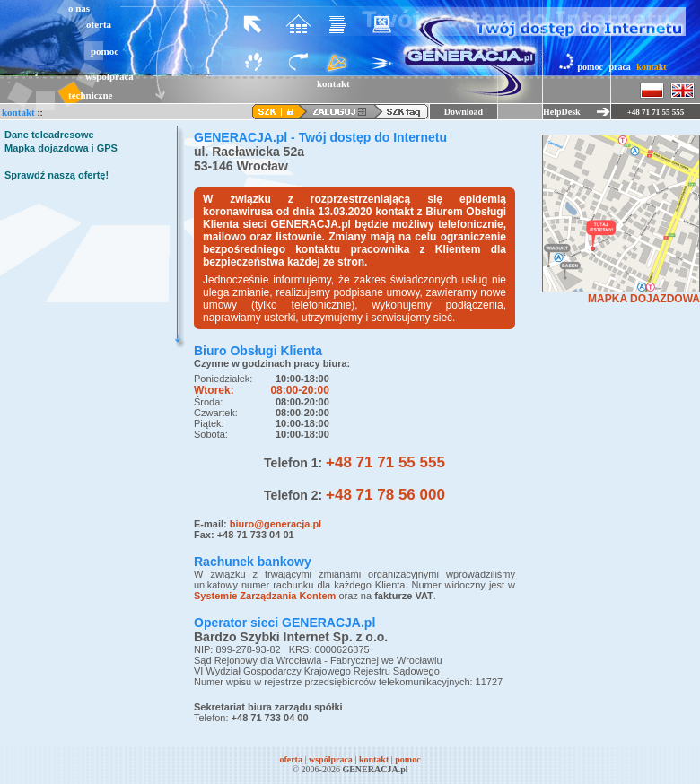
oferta (99, 24)
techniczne (90, 95)
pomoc (105, 51)
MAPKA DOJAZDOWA (644, 299)
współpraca (109, 76)
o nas (79, 8)
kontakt (651, 67)
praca (619, 67)
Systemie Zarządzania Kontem (265, 596)
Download (464, 112)
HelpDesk (562, 112)
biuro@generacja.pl (276, 524)
